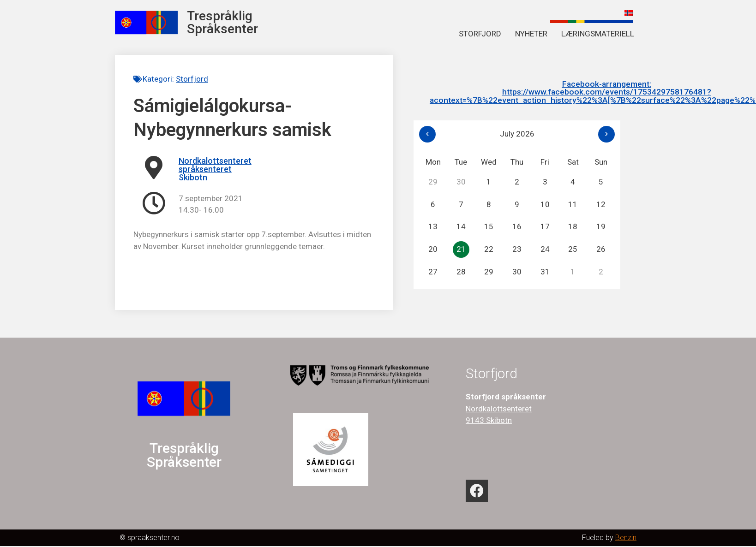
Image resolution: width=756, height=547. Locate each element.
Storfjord (480, 34)
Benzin (626, 538)
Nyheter (531, 34)
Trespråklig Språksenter (222, 22)
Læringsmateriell (598, 34)
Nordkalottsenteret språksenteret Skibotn (215, 169)
